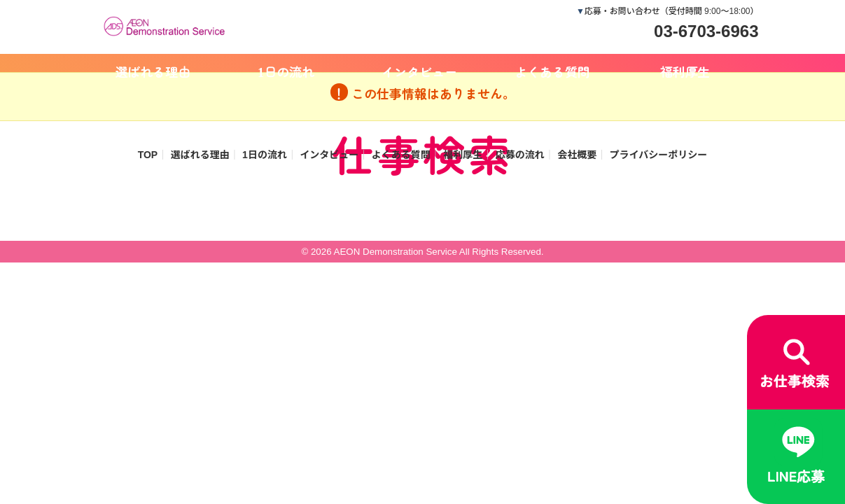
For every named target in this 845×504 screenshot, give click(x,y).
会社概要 (577, 155)
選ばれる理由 (153, 71)
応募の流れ (520, 155)
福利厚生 (685, 71)
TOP (148, 155)
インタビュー (419, 71)
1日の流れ (286, 71)
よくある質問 (552, 71)
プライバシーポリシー (659, 155)
